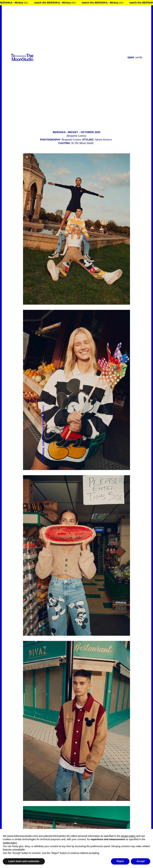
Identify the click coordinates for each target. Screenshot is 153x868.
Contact (44, 441)
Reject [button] (120, 861)
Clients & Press (44, 424)
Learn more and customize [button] (24, 861)
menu (44, 409)
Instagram (44, 454)
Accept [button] (141, 861)
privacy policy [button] (128, 836)
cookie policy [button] (10, 843)
